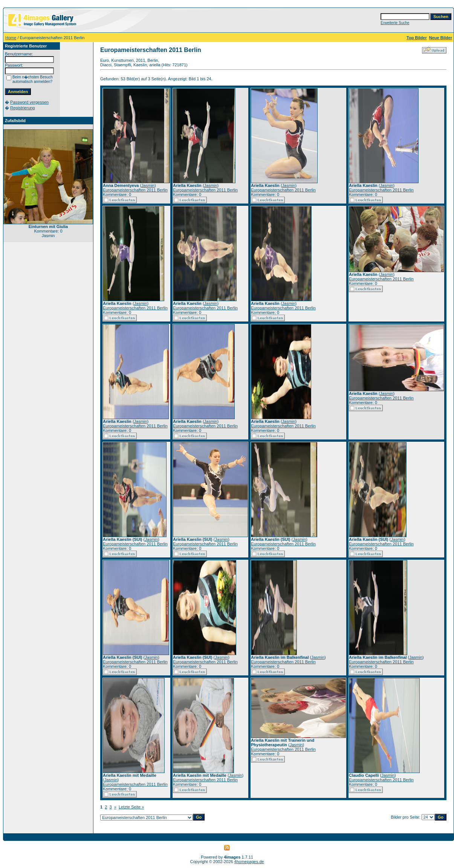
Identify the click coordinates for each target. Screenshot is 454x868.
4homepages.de (249, 862)
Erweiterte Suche (395, 23)
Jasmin (148, 185)
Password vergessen (29, 102)
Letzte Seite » (131, 807)
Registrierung (22, 108)
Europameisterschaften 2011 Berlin (135, 190)
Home (11, 38)
